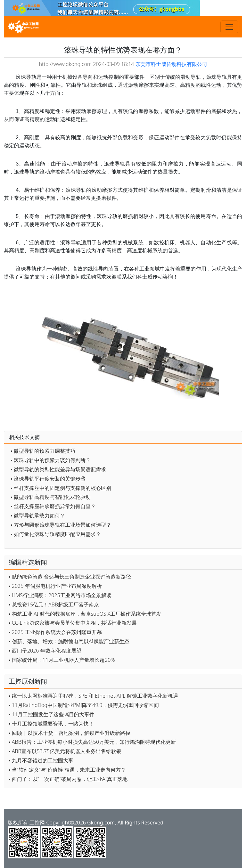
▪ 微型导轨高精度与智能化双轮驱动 (51, 497)
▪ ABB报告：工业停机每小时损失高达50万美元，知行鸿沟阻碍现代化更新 (92, 742)
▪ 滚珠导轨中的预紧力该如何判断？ (51, 460)
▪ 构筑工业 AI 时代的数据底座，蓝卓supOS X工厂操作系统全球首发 (85, 614)
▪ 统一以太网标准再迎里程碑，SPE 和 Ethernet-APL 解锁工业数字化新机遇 (93, 696)
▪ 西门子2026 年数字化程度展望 (45, 651)
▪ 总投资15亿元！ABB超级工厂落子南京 (54, 604)
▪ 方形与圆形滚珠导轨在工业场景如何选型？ (61, 525)
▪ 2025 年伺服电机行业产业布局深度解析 (55, 586)
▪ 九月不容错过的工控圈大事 (41, 760)
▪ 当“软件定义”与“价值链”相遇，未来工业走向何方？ (67, 770)
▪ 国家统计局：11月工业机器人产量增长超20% (62, 660)
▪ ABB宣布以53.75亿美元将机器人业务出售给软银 (65, 751)
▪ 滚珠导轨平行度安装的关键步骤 (48, 479)
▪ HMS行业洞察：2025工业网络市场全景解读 (60, 595)
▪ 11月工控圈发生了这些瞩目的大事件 (52, 714)
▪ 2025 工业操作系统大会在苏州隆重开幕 (55, 632)
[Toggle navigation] (229, 27)
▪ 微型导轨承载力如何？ (38, 515)
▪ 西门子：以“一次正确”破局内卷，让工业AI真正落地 (68, 779)
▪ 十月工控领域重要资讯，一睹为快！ (51, 724)
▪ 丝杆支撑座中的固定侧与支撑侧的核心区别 (61, 488)
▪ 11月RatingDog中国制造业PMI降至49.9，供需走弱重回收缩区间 (84, 705)
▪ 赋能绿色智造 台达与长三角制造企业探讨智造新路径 (70, 577)
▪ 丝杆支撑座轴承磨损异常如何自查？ (53, 506)
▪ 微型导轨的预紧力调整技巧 (43, 451)
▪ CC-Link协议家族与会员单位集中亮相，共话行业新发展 (73, 623)
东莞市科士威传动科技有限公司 (171, 64)
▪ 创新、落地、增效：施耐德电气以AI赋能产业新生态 (69, 641)
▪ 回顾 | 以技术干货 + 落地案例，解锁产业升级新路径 (70, 733)
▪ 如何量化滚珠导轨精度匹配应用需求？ (56, 534)
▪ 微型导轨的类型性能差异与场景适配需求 (58, 469)
